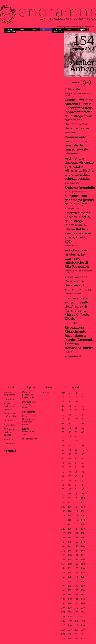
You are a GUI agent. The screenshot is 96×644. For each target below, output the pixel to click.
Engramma (48, 14)
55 (76, 450)
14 (76, 406)
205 (63, 617)
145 (63, 551)
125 (63, 529)
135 (76, 538)
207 (76, 617)
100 (83, 498)
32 (83, 424)
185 (63, 595)
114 (70, 516)
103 (76, 503)
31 (76, 424)
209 (63, 621)
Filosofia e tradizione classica (9, 406)
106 (70, 507)
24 (83, 415)
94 (70, 494)
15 (83, 406)
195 (76, 603)
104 (83, 503)
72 (83, 467)
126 (70, 529)
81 (63, 481)
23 (76, 415)
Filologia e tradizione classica (9, 432)
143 (76, 546)
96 (83, 494)
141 (63, 546)
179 (76, 586)
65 (63, 463)
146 (70, 551)
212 (83, 621)
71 (76, 467)
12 (63, 406)
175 (76, 582)
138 (70, 542)
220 (83, 630)
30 (70, 424)
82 (70, 481)
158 (70, 564)
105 (63, 507)
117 (63, 520)
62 (70, 459)
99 (76, 498)
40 (83, 432)
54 (70, 450)
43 (76, 437)
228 (83, 639)
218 (70, 630)
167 (76, 573)
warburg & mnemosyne (10, 31)
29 (63, 424)
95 (76, 494)
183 (76, 590)
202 (70, 612)
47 (76, 441)
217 (63, 630)
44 (83, 437)
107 (76, 507)
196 (83, 603)
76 (83, 472)
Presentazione (30, 439)
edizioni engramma (58, 31)
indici (22, 30)
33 (63, 428)
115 (76, 516)
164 (83, 568)
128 (83, 529)
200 (83, 608)
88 (83, 485)
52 (83, 445)
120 (83, 520)
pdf (87, 82)
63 (76, 459)
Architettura (10, 451)
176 (83, 582)
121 (63, 524)
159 (76, 564)
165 (63, 573)
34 (70, 428)
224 (83, 634)
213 (63, 625)
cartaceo (76, 82)
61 (63, 459)
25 (63, 419)
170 (70, 577)
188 (83, 595)
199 (76, 608)
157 (63, 564)
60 (83, 454)
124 (83, 524)
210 (70, 621)
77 (63, 476)
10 (76, 402)
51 (76, 445)
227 (76, 639)
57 (63, 454)
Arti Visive (9, 421)
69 (63, 467)
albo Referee (29, 412)
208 (83, 617)
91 (76, 489)
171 (76, 577)
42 (70, 437)
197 (63, 608)
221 (63, 634)
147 (76, 551)
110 (70, 511)
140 (83, 542)
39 (76, 432)
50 (70, 445)
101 (63, 503)
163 (76, 568)
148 (83, 551)
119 (76, 520)
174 (70, 582)
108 (83, 507)
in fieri (70, 30)
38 (70, 432)
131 (76, 533)
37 (63, 432)
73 (63, 472)
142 (70, 546)
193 (63, 603)
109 (63, 511)
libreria (46, 30)
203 (76, 612)
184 (83, 590)
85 (63, 485)
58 (70, 454)
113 (63, 516)
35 (76, 428)
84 (83, 481)
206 (70, 617)
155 (76, 560)
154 (70, 560)
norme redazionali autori (28, 432)
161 (63, 568)
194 (70, 603)
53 (63, 450)
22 (70, 415)
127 (76, 529)
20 (83, 410)
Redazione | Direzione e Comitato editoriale (28, 420)
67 (76, 463)
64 (83, 459)
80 (83, 476)
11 (83, 402)
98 (70, 498)
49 (63, 445)
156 (83, 560)
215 (76, 625)
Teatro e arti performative (10, 415)
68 (83, 463)
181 (63, 590)
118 (70, 520)
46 (70, 441)
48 (83, 441)
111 (76, 511)
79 (76, 476)
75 (76, 472)
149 (63, 555)
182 (70, 590)
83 (76, 481)
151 (76, 555)
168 (83, 573)
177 (63, 586)
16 (63, 410)
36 (83, 428)
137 (63, 542)
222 (70, 634)
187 (76, 595)
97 (63, 498)
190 (70, 599)
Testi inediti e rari (11, 445)
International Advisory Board (29, 405)
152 (83, 555)
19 (76, 410)
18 (70, 410)
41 (63, 437)
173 (63, 582)
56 (83, 450)
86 (70, 485)
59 (76, 454)
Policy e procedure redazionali (28, 395)
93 (63, 494)
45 (63, 441)
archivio (34, 30)
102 (70, 503)
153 (63, 560)
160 (83, 564)
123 (76, 524)
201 (63, 612)
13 (70, 406)
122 (70, 524)
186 (70, 595)
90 (70, 489)
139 (76, 542)
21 (63, 415)
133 (63, 538)
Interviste (9, 439)
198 (70, 608)
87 (76, 485)
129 (63, 533)
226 (70, 639)
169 (63, 577)
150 (70, 555)
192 (83, 599)
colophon (82, 30)
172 (83, 577)
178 (70, 586)
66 (70, 463)
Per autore (9, 399)
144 (83, 546)
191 (76, 599)
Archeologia (10, 425)
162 (70, 568)
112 (83, 511)
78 (70, 476)
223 (76, 634)
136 (83, 538)
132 (83, 533)
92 (83, 489)
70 (70, 467)
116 (83, 516)
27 (76, 419)
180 (83, 586)
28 (83, 419)
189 (63, 599)
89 (63, 489)
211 (76, 621)
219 (76, 630)
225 (63, 639)
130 (70, 533)
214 (70, 625)
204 (83, 612)
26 (70, 419)
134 (70, 538)
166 (70, 573)
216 (83, 625)
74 (70, 472)
